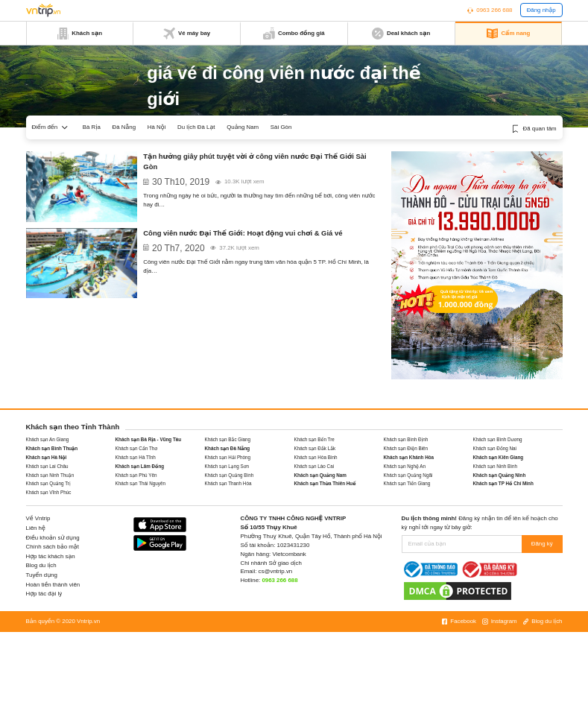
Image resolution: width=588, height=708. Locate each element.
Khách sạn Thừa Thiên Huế (325, 483)
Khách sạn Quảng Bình (230, 475)
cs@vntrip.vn (276, 571)
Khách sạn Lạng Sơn (227, 466)
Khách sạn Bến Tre (314, 439)
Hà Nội (157, 127)
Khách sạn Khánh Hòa (409, 457)
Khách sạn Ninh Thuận (50, 475)
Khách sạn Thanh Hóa (228, 483)
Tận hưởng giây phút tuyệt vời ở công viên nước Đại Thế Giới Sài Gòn (255, 161)
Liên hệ (36, 528)
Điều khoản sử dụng (53, 538)
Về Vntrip (38, 518)
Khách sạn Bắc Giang (228, 439)
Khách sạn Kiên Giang (499, 457)
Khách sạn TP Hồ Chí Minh (503, 483)
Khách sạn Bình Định (406, 439)
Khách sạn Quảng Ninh (500, 475)
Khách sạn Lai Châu (47, 466)
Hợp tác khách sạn (51, 556)
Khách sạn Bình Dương (498, 439)
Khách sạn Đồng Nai (495, 448)
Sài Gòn (281, 127)
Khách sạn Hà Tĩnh (136, 457)
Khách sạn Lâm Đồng (140, 466)
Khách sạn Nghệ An (405, 466)
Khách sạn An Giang (48, 439)
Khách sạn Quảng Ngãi (408, 475)
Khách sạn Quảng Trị (48, 483)
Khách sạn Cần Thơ (137, 448)
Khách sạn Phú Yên (136, 475)
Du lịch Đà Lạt (196, 127)
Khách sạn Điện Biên (406, 448)
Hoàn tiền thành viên (53, 585)
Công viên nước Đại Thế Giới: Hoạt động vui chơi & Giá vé (243, 233)
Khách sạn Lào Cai (314, 466)
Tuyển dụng (42, 575)
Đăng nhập (541, 10)
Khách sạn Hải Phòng (228, 457)
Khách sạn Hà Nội (47, 457)
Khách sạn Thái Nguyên (140, 483)
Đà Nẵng (124, 127)
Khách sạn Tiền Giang (407, 483)
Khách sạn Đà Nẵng (228, 448)
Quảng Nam (243, 127)
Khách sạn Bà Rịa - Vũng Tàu (149, 439)
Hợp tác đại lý (44, 594)
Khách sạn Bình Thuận (52, 448)
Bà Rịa (92, 127)
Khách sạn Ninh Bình (496, 466)
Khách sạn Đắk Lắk (315, 448)
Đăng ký (542, 544)
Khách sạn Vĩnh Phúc (49, 492)
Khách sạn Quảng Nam (320, 475)
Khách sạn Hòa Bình (316, 457)
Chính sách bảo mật (53, 547)
